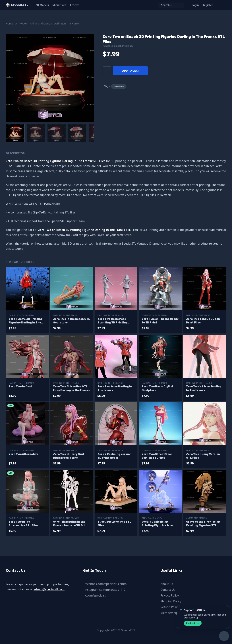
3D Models (42, 5)
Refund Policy (170, 607)
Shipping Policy (171, 601)
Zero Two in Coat (20, 387)
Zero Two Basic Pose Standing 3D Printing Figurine (113, 321)
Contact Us (168, 590)
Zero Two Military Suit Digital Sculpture (69, 456)
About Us (167, 584)
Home (9, 23)
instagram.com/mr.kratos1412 (105, 590)
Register (208, 5)
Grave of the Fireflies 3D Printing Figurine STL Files (203, 524)
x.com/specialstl (96, 595)
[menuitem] (15, 133)
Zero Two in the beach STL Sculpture (72, 321)
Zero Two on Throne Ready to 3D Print (160, 321)
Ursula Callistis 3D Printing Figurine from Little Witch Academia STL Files (160, 524)
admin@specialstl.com (49, 589)
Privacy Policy (170, 595)
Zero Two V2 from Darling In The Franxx (204, 388)
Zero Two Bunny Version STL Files (203, 456)
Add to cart (130, 71)
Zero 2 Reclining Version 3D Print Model (114, 456)
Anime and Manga (41, 23)
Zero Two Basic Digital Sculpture (157, 388)
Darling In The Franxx (67, 23)
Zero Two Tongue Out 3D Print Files (203, 321)
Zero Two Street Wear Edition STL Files (157, 456)
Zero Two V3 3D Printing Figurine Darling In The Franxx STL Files (26, 321)
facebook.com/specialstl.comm (106, 584)
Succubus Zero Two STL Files (114, 524)
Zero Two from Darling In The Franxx (115, 388)
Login (195, 5)
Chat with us (193, 623)
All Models (21, 23)
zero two (119, 86)
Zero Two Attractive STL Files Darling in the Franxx (72, 388)
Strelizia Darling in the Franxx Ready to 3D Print (71, 524)
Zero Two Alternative (24, 454)
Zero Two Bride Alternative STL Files (24, 524)
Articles (75, 5)
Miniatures (59, 5)
